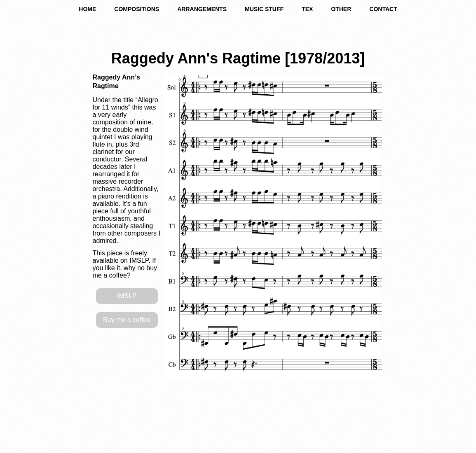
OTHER (341, 9)
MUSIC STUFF (264, 9)
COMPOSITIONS (137, 9)
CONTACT (383, 9)
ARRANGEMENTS (202, 9)
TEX (307, 9)
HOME (87, 9)
